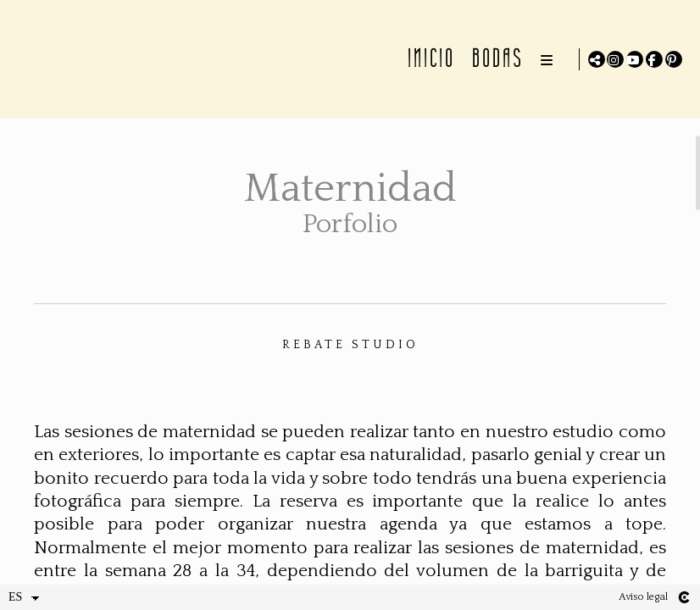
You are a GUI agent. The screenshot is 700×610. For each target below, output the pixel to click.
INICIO (429, 58)
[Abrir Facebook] (654, 59)
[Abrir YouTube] (635, 59)
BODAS (495, 58)
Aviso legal (643, 597)
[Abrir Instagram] (615, 59)
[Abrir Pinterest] (674, 59)
